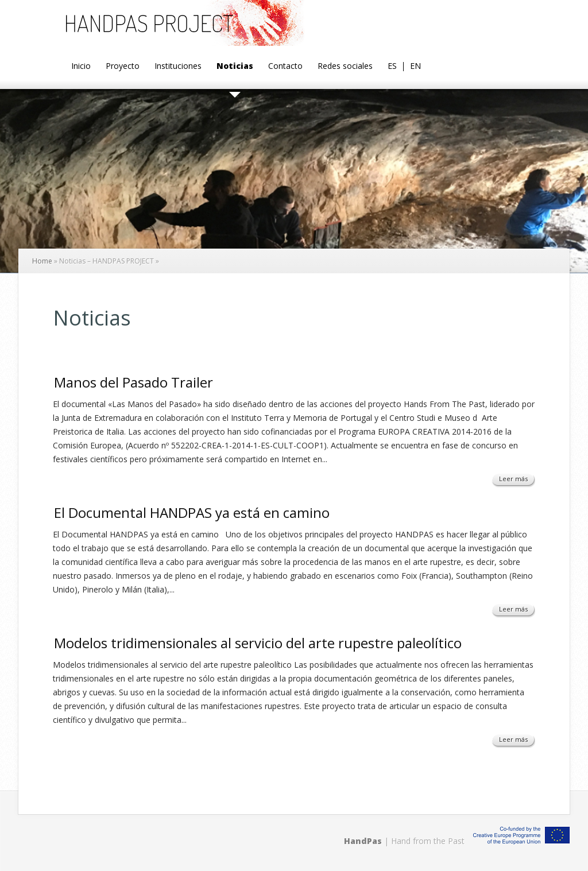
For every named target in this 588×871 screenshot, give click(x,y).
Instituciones (178, 67)
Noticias (235, 67)
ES (392, 67)
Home (42, 261)
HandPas (363, 841)
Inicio (81, 67)
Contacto (285, 67)
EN (415, 67)
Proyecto (123, 67)
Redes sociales (345, 67)
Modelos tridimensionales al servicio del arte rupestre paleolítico (258, 643)
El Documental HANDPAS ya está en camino (192, 512)
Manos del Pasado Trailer (134, 382)
